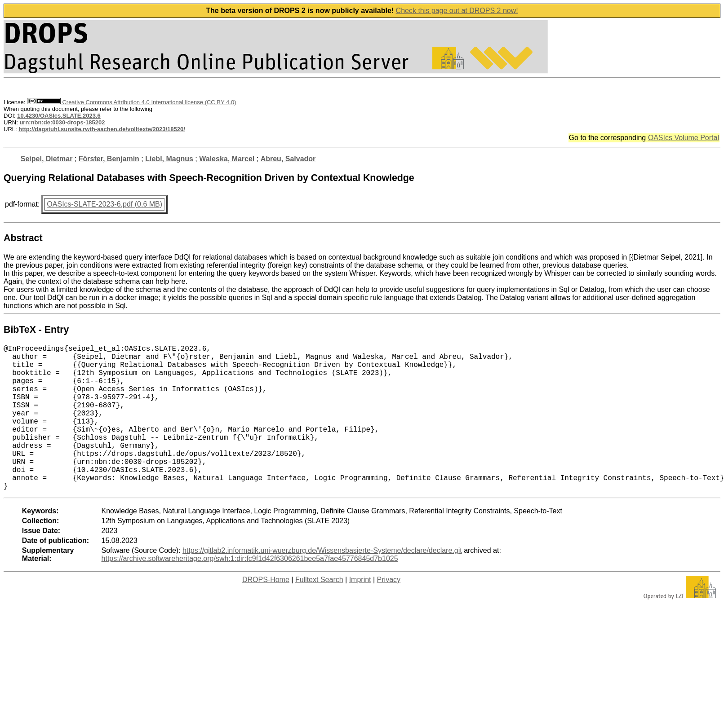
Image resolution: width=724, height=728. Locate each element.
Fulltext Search (319, 612)
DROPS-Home (266, 612)
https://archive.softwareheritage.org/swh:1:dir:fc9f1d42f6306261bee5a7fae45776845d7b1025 (250, 591)
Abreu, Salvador (288, 159)
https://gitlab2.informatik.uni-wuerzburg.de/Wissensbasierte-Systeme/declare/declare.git (322, 583)
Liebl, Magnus (169, 159)
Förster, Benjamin (109, 159)
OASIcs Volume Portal (684, 138)
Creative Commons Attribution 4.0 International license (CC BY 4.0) (131, 102)
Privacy (389, 612)
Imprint (360, 612)
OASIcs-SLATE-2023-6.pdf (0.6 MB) (104, 204)
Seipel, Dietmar (47, 159)
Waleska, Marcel (227, 159)
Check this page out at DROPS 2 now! (457, 11)
